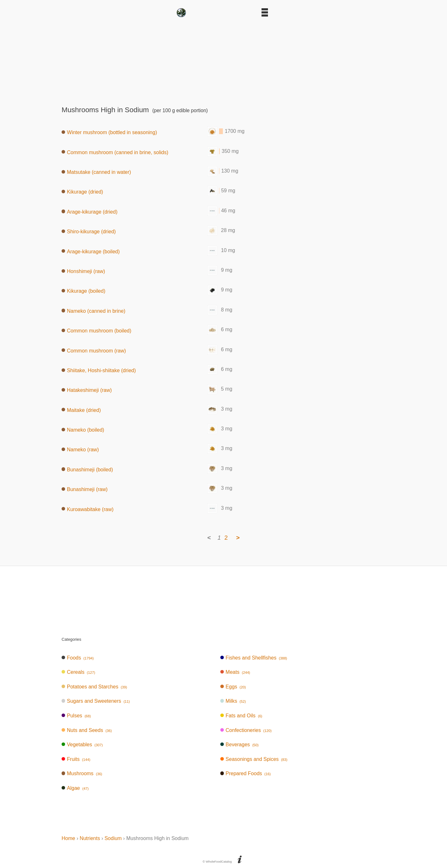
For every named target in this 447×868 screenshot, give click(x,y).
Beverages (240, 745)
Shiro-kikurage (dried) (89, 232)
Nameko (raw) (80, 450)
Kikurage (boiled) (83, 291)
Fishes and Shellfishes (254, 658)
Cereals (78, 672)
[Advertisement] (223, 59)
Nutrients (90, 838)
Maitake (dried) (81, 410)
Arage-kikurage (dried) (90, 212)
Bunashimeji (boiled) (87, 469)
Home (68, 838)
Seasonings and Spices (254, 759)
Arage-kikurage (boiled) (91, 251)
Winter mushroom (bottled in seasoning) (109, 132)
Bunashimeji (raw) (85, 489)
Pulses (76, 716)
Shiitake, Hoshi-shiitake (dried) (99, 370)
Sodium (113, 838)
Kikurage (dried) (82, 192)
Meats (235, 672)
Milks (233, 701)
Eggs (233, 687)
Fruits (76, 759)
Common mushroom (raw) (94, 350)
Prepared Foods (246, 773)
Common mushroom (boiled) (97, 331)
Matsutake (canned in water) (96, 172)
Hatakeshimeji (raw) (87, 390)
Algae (75, 788)
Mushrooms (82, 773)
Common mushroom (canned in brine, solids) (115, 152)
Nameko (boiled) (83, 430)
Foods (78, 658)
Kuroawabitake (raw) (88, 509)
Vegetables (82, 745)
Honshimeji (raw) (83, 271)
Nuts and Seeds (87, 730)
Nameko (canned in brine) (93, 311)
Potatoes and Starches (94, 687)
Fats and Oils (241, 716)
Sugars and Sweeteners (96, 701)
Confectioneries (246, 730)
